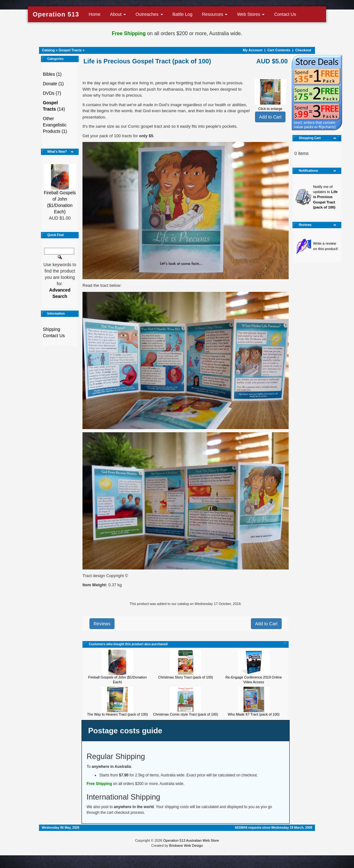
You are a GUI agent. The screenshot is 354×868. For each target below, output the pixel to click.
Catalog (48, 50)
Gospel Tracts (70, 50)
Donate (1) (53, 84)
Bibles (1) (52, 74)
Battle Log (183, 14)
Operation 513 (56, 14)
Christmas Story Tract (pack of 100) (185, 677)
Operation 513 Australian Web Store (191, 840)
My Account (252, 50)
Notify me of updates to (325, 197)
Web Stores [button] (251, 14)
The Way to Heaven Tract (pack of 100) (118, 714)
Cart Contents (279, 50)
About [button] (118, 14)
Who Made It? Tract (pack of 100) (254, 714)
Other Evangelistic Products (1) (55, 125)
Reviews (102, 624)
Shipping (52, 329)
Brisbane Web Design (186, 845)
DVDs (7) (52, 93)
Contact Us (285, 14)
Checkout (303, 50)
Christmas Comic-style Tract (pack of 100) (186, 714)
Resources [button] (215, 14)
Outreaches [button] (149, 14)
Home (94, 14)
